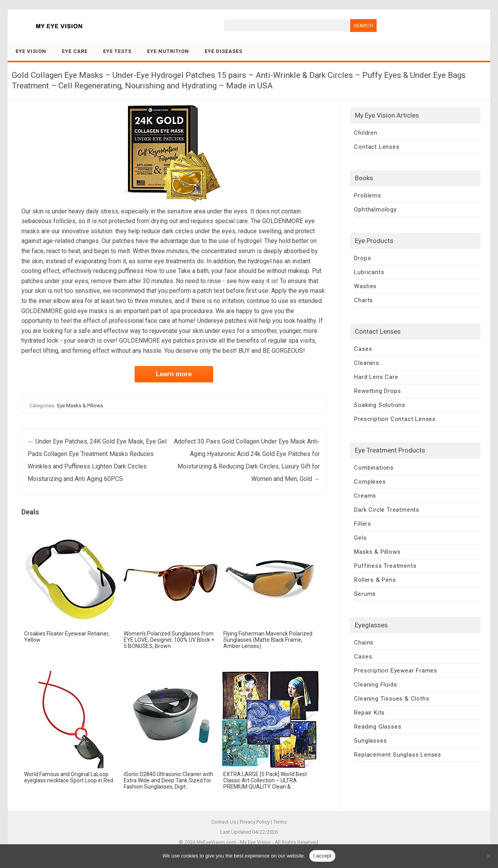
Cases (363, 349)
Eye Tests (117, 51)
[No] (488, 856)
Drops (362, 258)
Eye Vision (31, 51)
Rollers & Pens (375, 580)
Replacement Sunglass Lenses (398, 755)
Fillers (363, 524)
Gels (360, 538)
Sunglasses (370, 741)
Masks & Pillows (377, 552)
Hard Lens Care (376, 377)
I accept (323, 856)
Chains (364, 643)
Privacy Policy (255, 822)
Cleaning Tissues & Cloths (392, 699)
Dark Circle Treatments (387, 510)
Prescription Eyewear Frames (396, 671)
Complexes (370, 482)
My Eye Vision (255, 842)
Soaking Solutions (380, 405)
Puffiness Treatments (385, 566)
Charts (364, 300)
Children (366, 133)
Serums (365, 594)
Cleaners (366, 363)
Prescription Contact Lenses (395, 419)
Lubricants (369, 272)
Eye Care (75, 51)
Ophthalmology (375, 210)
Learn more (174, 374)
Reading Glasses (378, 727)
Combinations (374, 468)
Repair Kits (369, 713)
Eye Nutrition (168, 51)
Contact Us (224, 822)
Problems (367, 195)
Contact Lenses (377, 147)
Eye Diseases (224, 51)
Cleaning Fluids (375, 685)
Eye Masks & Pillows (80, 406)
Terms (280, 822)
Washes (365, 286)
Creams (365, 496)
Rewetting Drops (377, 391)
